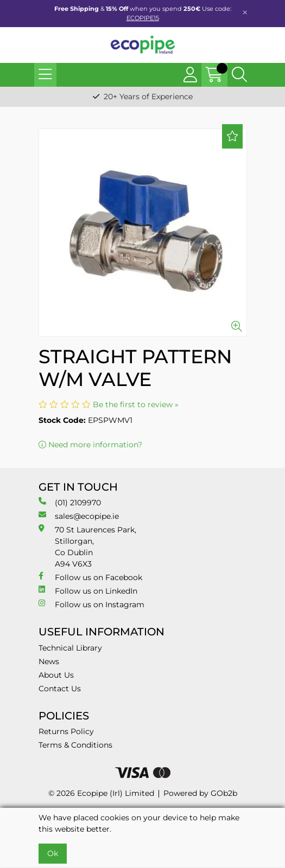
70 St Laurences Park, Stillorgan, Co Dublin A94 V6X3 (87, 546)
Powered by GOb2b (200, 793)
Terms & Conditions (75, 745)
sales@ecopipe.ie (79, 516)
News (49, 661)
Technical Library (70, 648)
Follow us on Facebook (90, 577)
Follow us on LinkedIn (88, 591)
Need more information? (90, 445)
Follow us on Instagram (91, 604)
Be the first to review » (136, 404)
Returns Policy (66, 731)
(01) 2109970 (70, 502)
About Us (56, 675)
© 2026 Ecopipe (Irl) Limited (101, 793)
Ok (53, 853)
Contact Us (60, 689)
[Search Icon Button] (239, 75)
